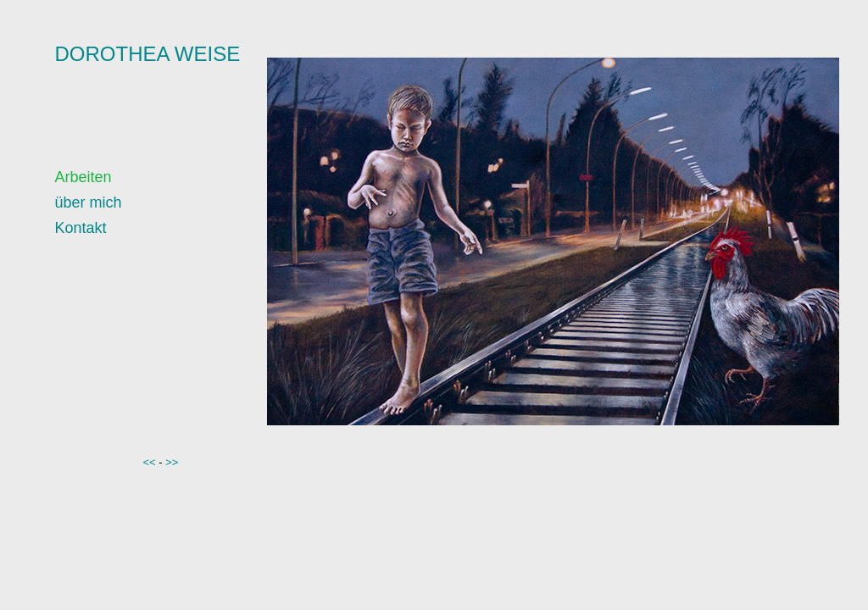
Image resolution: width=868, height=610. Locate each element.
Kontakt (81, 228)
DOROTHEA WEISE (148, 54)
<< (150, 462)
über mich (89, 202)
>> (172, 462)
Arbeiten (83, 177)
